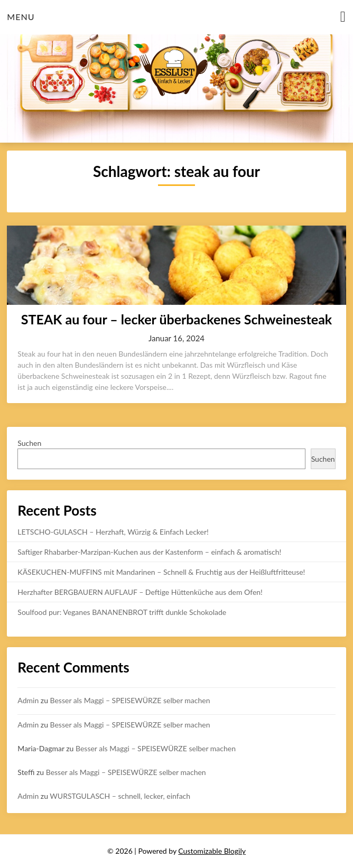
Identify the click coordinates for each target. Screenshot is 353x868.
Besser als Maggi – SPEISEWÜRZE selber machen (130, 700)
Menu (21, 17)
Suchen (29, 443)
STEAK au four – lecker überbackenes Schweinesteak (176, 319)
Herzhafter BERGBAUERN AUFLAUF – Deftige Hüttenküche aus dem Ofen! (140, 592)
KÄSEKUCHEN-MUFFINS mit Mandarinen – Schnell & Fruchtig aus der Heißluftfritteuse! (161, 572)
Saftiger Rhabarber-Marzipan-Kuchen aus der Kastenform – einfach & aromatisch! (149, 552)
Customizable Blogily (212, 851)
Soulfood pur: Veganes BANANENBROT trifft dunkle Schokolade (122, 612)
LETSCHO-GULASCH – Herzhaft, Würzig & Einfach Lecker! (113, 532)
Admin (28, 700)
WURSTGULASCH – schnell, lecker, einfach (120, 796)
